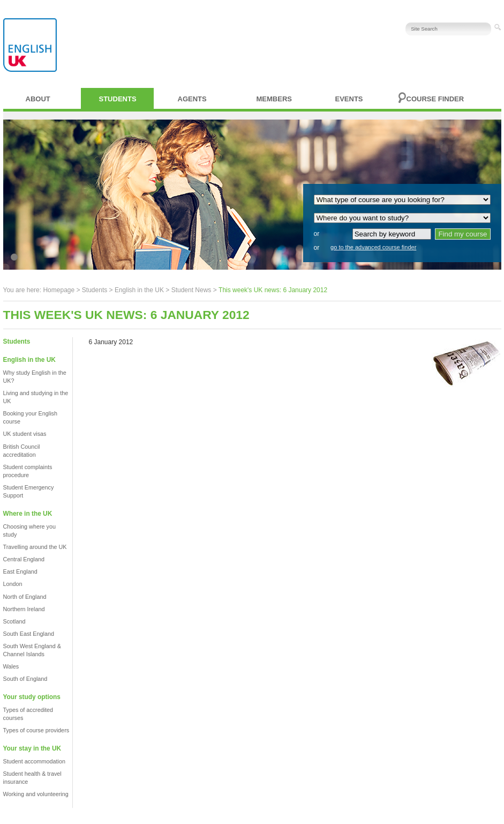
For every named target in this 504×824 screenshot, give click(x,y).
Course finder (435, 99)
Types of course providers (36, 730)
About (38, 99)
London (13, 584)
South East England (29, 634)
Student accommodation (34, 761)
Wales (11, 666)
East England (20, 571)
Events (349, 99)
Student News (191, 290)
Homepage (59, 290)
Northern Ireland (24, 609)
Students (118, 99)
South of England (25, 679)
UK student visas (25, 434)
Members (274, 99)
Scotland (14, 621)
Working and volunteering (36, 794)
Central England (24, 559)
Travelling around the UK (35, 547)
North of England (25, 597)
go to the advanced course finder (373, 247)
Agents (192, 99)
